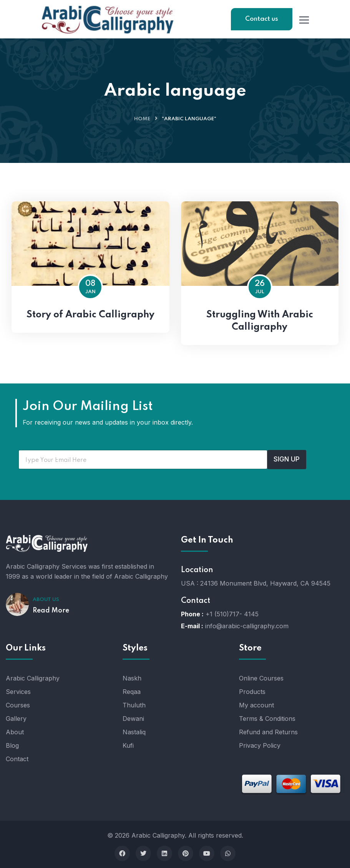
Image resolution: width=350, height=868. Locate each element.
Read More (51, 611)
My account (256, 705)
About (15, 732)
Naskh (132, 678)
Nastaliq (134, 732)
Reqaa (132, 692)
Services (18, 692)
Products (252, 692)
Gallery (16, 719)
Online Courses (261, 678)
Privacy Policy (260, 745)
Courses (18, 705)
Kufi (128, 745)
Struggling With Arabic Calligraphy (260, 321)
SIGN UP (287, 459)
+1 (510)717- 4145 (232, 614)
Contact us (262, 19)
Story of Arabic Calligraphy (90, 315)
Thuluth (134, 705)
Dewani (133, 719)
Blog (12, 745)
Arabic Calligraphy (33, 678)
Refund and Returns (268, 732)
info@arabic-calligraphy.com (247, 626)
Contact (17, 759)
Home (142, 119)
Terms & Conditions (267, 719)
